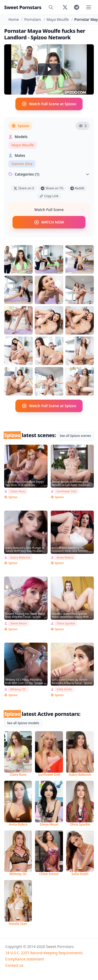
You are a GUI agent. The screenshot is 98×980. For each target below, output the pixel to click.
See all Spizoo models (23, 723)
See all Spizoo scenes (75, 436)
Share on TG (52, 188)
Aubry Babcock (20, 557)
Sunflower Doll (67, 491)
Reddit (77, 188)
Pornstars (33, 19)
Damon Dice (22, 164)
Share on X (24, 188)
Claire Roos (18, 491)
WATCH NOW (49, 222)
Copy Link (49, 196)
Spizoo (20, 126)
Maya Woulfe (58, 19)
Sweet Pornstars (23, 7)
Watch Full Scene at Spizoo (49, 104)
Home (14, 19)
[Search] (51, 7)
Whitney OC (18, 689)
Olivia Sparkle (66, 623)
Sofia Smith (64, 689)
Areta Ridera (65, 557)
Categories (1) (49, 174)
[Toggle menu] (89, 7)
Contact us (14, 965)
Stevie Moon (19, 623)
